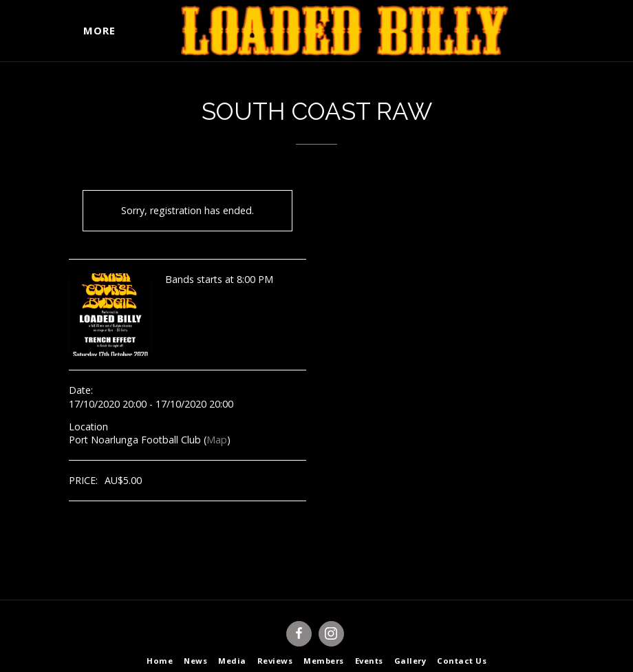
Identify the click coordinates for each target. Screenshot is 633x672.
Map (217, 440)
